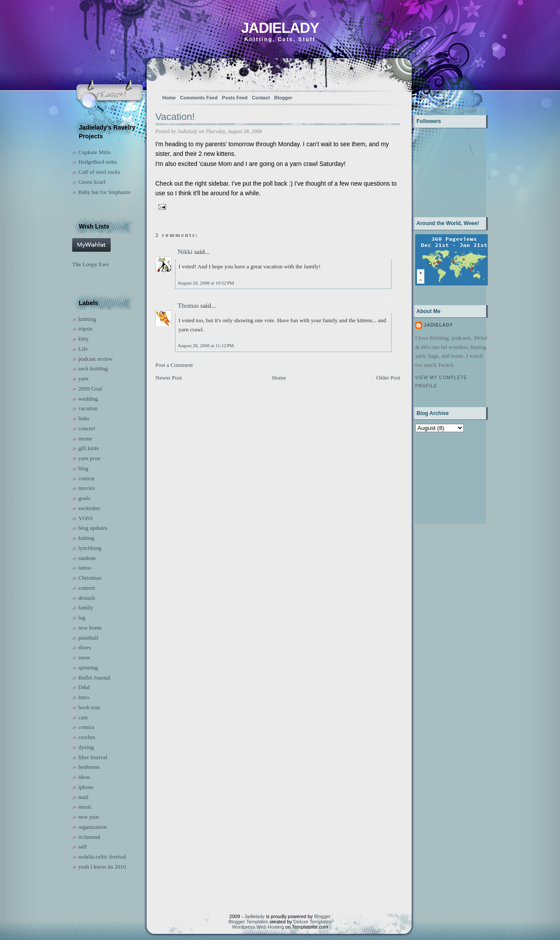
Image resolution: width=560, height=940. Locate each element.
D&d (84, 687)
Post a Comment (174, 365)
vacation (88, 408)
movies (87, 488)
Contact (261, 98)
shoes (85, 647)
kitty (84, 339)
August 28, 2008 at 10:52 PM (206, 283)
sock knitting (93, 368)
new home (90, 628)
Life (83, 349)
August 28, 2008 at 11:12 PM (206, 345)
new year (89, 817)
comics (86, 727)
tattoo (85, 568)
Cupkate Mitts (94, 152)
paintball (88, 638)
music (85, 807)
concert (87, 428)
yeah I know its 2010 (102, 867)
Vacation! (175, 117)
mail (83, 797)
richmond (89, 837)
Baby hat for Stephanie (105, 192)
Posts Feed (235, 98)
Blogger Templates (248, 922)
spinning (88, 667)
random (87, 558)
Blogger (283, 98)
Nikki (185, 252)
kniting (86, 538)
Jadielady (280, 28)
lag (82, 618)
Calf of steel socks (99, 172)
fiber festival (93, 757)
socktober (89, 508)
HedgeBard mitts (98, 162)
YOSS (86, 518)
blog (83, 468)
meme (85, 438)
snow (84, 657)
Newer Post (168, 378)
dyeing (86, 747)
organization (93, 827)
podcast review (95, 359)
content (87, 588)
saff (82, 847)
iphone (86, 787)
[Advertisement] (443, 477)
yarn (83, 378)
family (86, 607)
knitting (87, 319)
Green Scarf (92, 182)
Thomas (188, 306)
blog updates (93, 528)
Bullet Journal (94, 678)
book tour (89, 707)
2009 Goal (90, 389)
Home (169, 98)
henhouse (89, 767)
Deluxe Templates (313, 922)
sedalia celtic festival (102, 857)
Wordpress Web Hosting (258, 927)
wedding (88, 399)
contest (86, 478)
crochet (87, 737)
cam (83, 717)
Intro (84, 697)
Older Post (388, 378)
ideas (84, 777)
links (84, 418)
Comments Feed (199, 98)
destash (87, 598)
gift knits (89, 448)
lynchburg (90, 548)
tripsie (86, 329)
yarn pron (89, 458)
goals (84, 498)
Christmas (90, 578)
